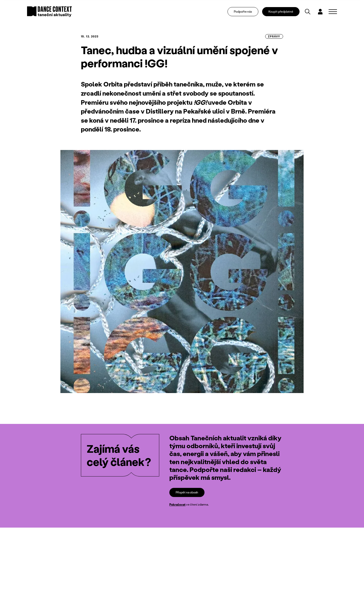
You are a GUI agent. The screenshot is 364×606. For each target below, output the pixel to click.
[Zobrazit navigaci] (333, 12)
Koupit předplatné (281, 12)
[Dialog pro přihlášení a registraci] (320, 12)
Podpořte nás (243, 12)
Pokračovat (177, 504)
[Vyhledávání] (308, 12)
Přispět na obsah (187, 492)
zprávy (274, 36)
